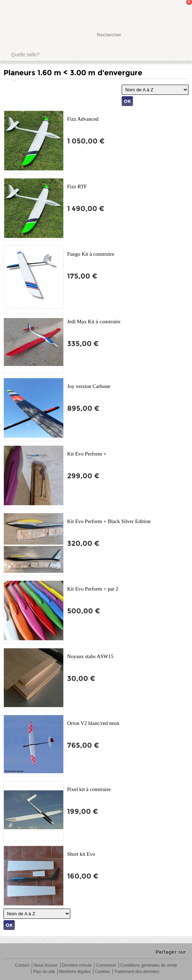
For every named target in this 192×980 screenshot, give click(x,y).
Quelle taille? (25, 55)
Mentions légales (75, 972)
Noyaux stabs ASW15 (90, 656)
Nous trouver (46, 965)
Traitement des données (137, 972)
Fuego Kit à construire (91, 254)
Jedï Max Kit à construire (94, 322)
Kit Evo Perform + (87, 454)
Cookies (102, 972)
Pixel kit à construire (89, 789)
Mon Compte (161, 12)
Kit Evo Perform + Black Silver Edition (109, 521)
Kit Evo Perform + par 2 (93, 589)
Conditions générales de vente (149, 965)
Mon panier (181, 12)
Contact (22, 965)
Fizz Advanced (83, 119)
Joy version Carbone (89, 386)
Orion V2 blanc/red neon (93, 723)
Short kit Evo (81, 854)
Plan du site (44, 972)
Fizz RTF (77, 186)
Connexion (106, 965)
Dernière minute (77, 965)
